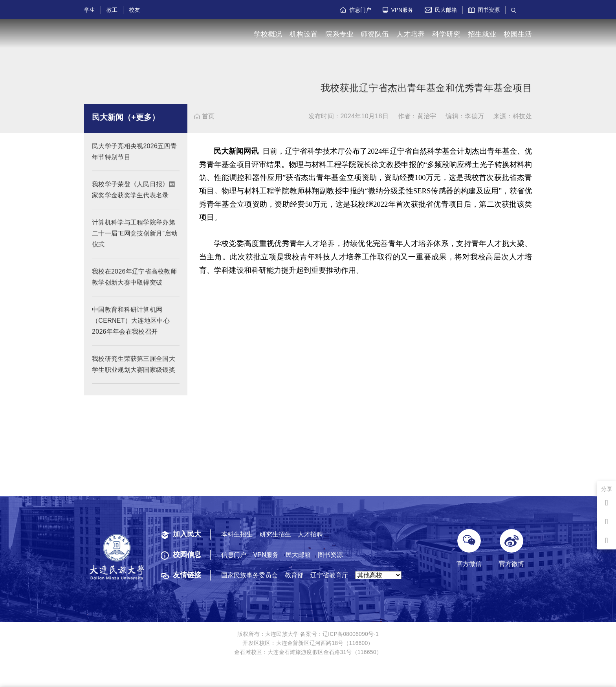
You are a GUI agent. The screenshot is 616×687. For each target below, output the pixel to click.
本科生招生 (237, 534)
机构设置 (304, 34)
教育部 (294, 575)
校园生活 (518, 34)
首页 (204, 116)
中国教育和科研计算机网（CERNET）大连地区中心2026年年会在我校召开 (131, 328)
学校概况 (268, 34)
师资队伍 (375, 34)
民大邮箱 (441, 10)
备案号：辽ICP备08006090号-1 (339, 634)
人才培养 (411, 34)
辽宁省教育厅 (329, 575)
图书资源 (484, 10)
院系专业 (339, 34)
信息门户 (356, 10)
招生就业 (482, 34)
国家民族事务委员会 (249, 575)
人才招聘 (310, 534)
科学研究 (446, 34)
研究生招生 (275, 534)
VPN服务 (398, 10)
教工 (112, 10)
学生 (90, 10)
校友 (134, 10)
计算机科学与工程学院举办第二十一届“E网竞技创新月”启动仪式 (135, 240)
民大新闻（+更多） (126, 124)
